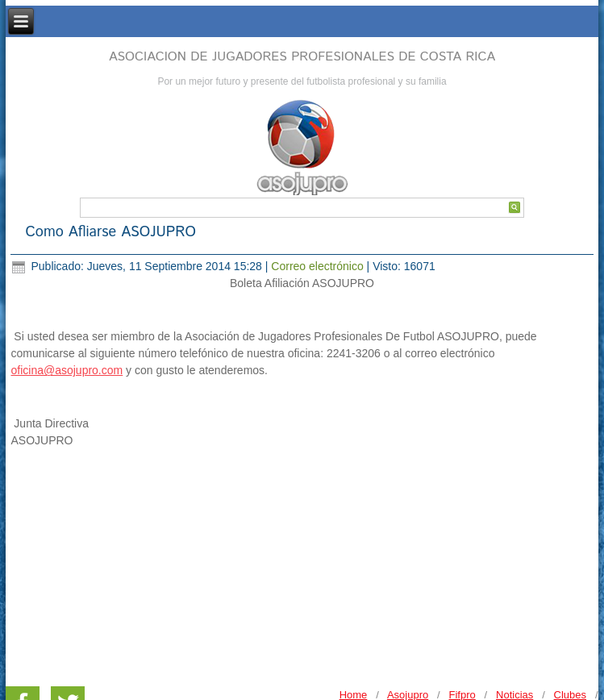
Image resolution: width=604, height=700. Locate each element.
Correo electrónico (319, 266)
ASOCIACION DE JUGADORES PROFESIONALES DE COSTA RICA (302, 57)
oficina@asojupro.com (67, 370)
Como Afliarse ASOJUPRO (110, 232)
